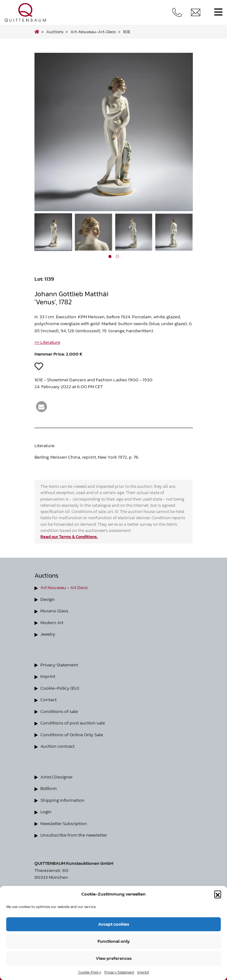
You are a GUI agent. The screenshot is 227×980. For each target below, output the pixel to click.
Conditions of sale (59, 711)
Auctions (55, 32)
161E (127, 32)
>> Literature (47, 342)
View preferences (114, 958)
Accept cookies (114, 924)
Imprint (143, 972)
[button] (218, 894)
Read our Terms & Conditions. (69, 537)
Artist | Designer (57, 777)
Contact (48, 699)
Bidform (49, 788)
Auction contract (57, 746)
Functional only (114, 941)
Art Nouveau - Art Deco (64, 587)
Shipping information (62, 800)
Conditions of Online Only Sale (72, 735)
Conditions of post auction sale (73, 723)
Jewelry (48, 634)
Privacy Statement (119, 972)
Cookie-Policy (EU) (60, 688)
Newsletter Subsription (64, 823)
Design (48, 599)
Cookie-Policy (90, 972)
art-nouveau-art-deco (93, 32)
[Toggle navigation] (218, 12)
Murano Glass (54, 611)
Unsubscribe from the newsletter (74, 835)
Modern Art (52, 622)
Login (46, 812)
